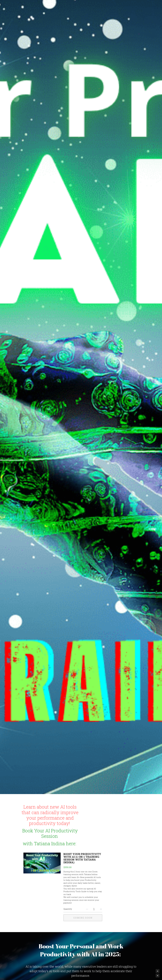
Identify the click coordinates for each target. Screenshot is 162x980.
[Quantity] (117, 884)
